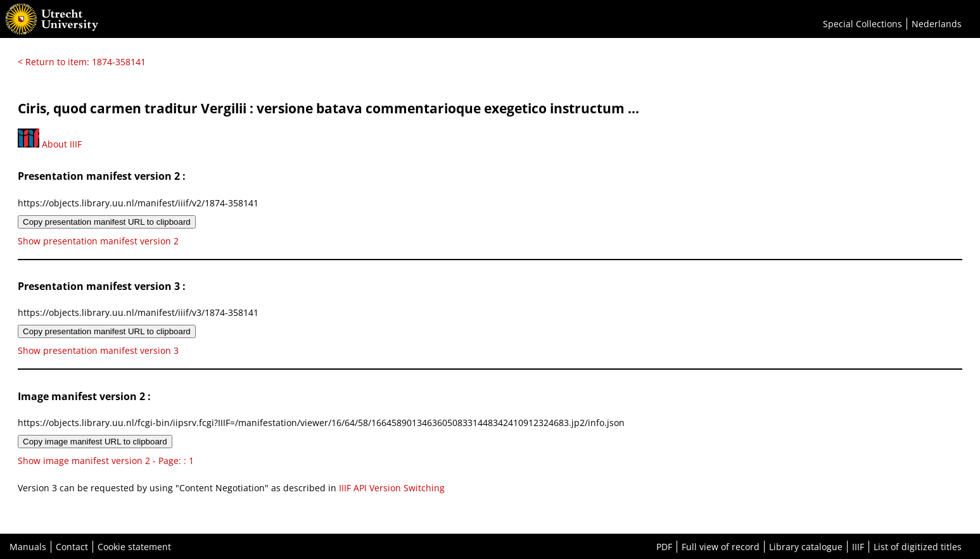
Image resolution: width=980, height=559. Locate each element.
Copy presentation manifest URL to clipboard (107, 222)
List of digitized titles (918, 547)
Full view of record (721, 547)
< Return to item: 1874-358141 (82, 62)
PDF (664, 547)
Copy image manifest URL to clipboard (95, 442)
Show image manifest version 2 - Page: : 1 (106, 461)
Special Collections (862, 24)
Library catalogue (806, 547)
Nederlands (937, 24)
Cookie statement (134, 547)
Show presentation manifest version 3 (98, 350)
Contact (72, 547)
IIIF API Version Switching (392, 488)
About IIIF (50, 144)
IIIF (858, 547)
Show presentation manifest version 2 (98, 241)
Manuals (28, 547)
